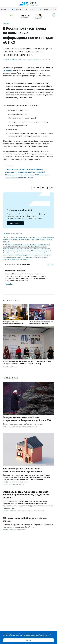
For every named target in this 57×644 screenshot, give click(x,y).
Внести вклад (15, 223)
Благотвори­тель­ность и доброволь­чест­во (31, 511)
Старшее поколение (34, 59)
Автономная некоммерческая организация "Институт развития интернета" (27, 251)
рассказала (7, 70)
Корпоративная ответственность (27, 427)
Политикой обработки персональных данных (35, 636)
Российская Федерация (14, 234)
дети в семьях (11, 237)
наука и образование (10, 239)
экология (6, 242)
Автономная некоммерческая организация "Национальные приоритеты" (27, 249)
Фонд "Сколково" (9, 253)
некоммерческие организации (28, 239)
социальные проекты (45, 239)
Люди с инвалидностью (10, 59)
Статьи (5, 427)
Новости (6, 24)
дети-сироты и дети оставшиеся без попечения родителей (35, 237)
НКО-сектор (23, 59)
